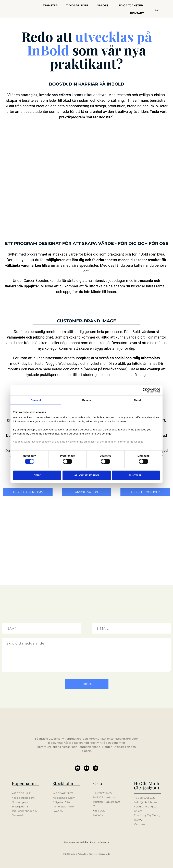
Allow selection (87, 475)
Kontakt (137, 13)
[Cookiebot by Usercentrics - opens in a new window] (145, 390)
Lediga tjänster (130, 5)
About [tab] (137, 400)
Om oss (103, 5)
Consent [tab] (36, 400)
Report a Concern (100, 842)
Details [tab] (86, 400)
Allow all (136, 475)
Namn (5, 622)
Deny (37, 475)
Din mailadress (101, 622)
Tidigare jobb (77, 5)
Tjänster (50, 5)
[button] (157, 10)
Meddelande (9, 637)
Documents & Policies (76, 842)
